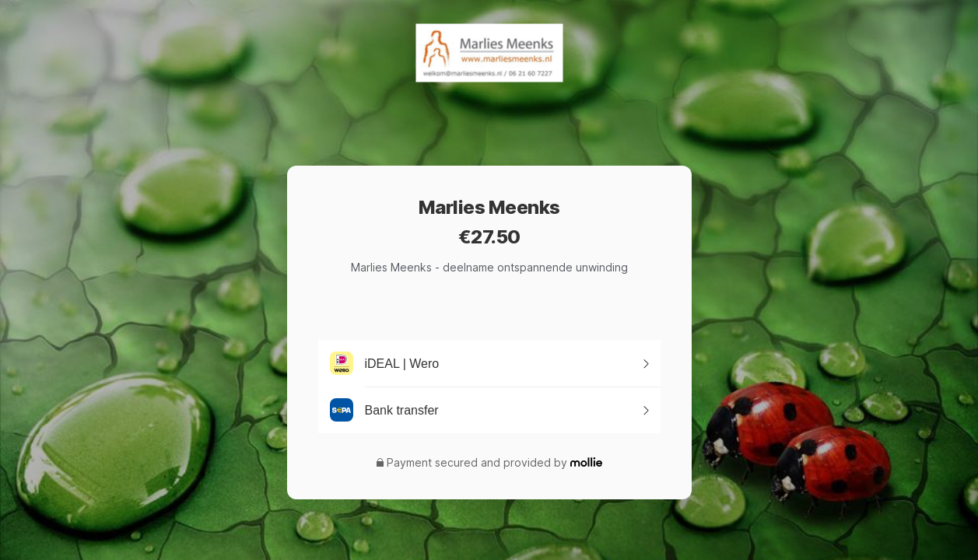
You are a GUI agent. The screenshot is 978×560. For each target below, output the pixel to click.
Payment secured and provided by (477, 463)
